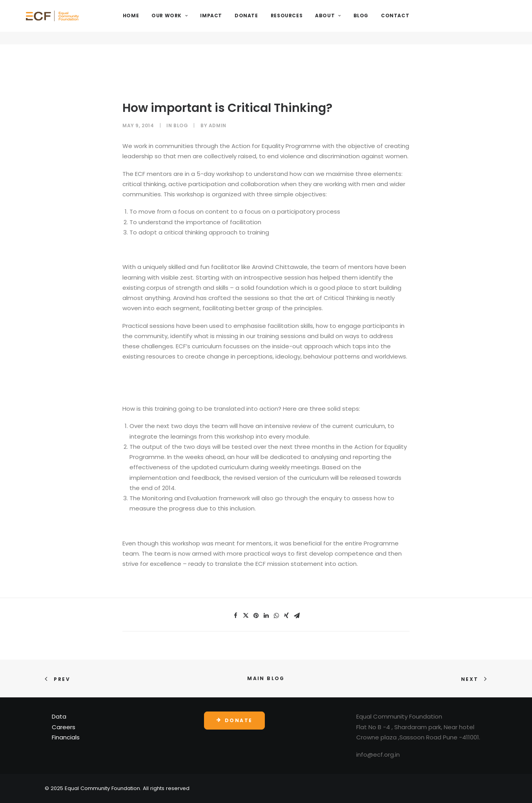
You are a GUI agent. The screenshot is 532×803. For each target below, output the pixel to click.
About (349, 22)
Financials (66, 737)
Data (59, 716)
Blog (382, 22)
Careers (64, 727)
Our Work (191, 22)
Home (152, 22)
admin (218, 125)
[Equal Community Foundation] (74, 22)
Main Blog (266, 678)
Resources (308, 22)
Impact (232, 22)
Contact (416, 22)
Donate (268, 22)
